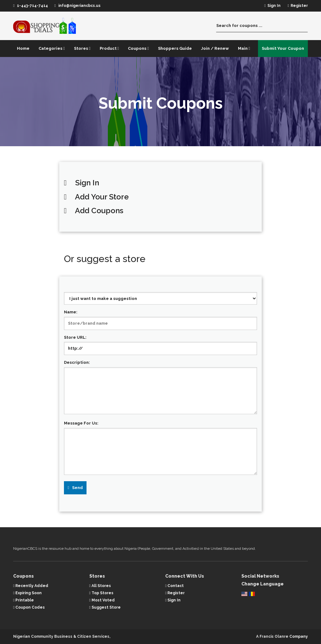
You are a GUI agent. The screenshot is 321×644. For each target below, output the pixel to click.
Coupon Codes (29, 607)
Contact (174, 586)
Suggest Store (105, 607)
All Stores (100, 586)
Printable (24, 600)
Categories (52, 48)
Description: (77, 362)
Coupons (138, 48)
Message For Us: (81, 423)
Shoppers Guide (175, 48)
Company (299, 636)
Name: (71, 312)
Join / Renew (215, 48)
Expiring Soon (27, 593)
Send (77, 488)
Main (244, 48)
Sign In (87, 183)
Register (175, 593)
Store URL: (75, 337)
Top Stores (101, 593)
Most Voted (102, 600)
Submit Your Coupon (283, 48)
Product (109, 48)
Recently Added (31, 586)
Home (23, 48)
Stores (82, 48)
